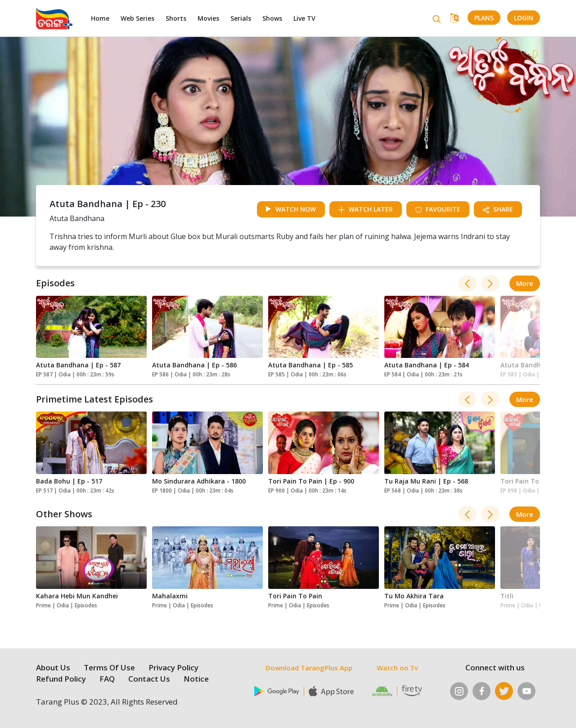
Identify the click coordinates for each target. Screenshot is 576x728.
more (525, 283)
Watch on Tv (397, 668)
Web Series (137, 18)
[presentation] (467, 283)
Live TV (304, 18)
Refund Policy (61, 679)
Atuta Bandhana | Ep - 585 (310, 365)
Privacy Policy (173, 667)
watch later (366, 209)
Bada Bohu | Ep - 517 (69, 481)
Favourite (438, 209)
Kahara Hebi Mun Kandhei (77, 596)
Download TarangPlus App (309, 668)
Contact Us (149, 679)
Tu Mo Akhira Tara (414, 596)
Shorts (176, 18)
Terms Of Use (109, 667)
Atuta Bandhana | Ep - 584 (427, 365)
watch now (291, 209)
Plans (484, 18)
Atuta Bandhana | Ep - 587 (78, 365)
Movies (208, 18)
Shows (272, 18)
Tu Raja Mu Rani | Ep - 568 (426, 481)
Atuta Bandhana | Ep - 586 (194, 365)
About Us (53, 667)
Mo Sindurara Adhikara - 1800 (199, 481)
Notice (196, 679)
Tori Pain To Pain (295, 596)
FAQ (107, 679)
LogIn (524, 18)
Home (100, 18)
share (498, 209)
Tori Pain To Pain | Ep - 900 (311, 481)
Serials (241, 18)
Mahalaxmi (170, 596)
